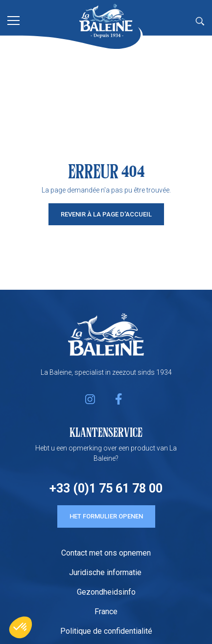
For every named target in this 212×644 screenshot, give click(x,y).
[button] (21, 627)
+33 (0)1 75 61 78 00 (106, 488)
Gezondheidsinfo (106, 592)
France (106, 612)
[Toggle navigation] (13, 20)
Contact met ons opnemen (106, 553)
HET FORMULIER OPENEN (106, 516)
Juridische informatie (106, 572)
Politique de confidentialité (106, 631)
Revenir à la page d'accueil (106, 214)
